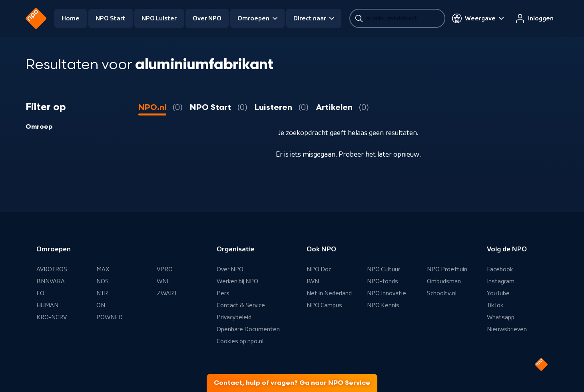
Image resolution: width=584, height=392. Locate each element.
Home (71, 18)
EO (40, 293)
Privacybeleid (234, 317)
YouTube (498, 293)
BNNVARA (51, 281)
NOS (103, 281)
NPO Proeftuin (447, 269)
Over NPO (207, 18)
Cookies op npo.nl (240, 341)
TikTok (495, 305)
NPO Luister (159, 18)
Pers (223, 293)
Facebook (500, 269)
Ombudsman (444, 281)
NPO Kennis (383, 305)
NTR (102, 293)
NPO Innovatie (387, 293)
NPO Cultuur (384, 269)
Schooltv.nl (442, 293)
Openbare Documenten (248, 329)
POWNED (110, 317)
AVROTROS (52, 269)
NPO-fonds (383, 281)
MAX (103, 269)
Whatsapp (501, 317)
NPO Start (111, 18)
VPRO (165, 269)
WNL (163, 281)
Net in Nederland (329, 293)
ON (101, 305)
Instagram (501, 281)
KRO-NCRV (52, 317)
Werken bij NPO (237, 281)
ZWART (167, 293)
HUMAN (47, 305)
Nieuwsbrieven (507, 329)
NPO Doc (319, 269)
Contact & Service (241, 305)
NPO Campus (324, 305)
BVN (313, 281)
